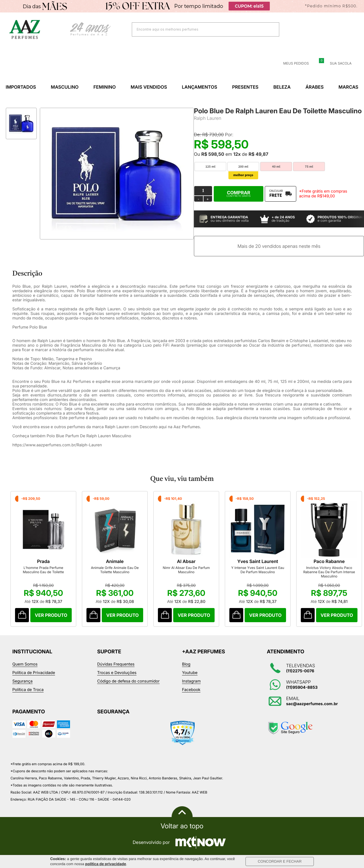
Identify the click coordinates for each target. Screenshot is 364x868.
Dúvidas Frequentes (116, 664)
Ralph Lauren (208, 118)
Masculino (65, 87)
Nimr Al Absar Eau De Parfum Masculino (186, 570)
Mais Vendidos (149, 87)
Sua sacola (337, 63)
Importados (21, 87)
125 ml (210, 167)
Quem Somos (25, 664)
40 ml (276, 167)
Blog (186, 664)
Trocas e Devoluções (117, 673)
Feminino (104, 87)
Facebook (191, 690)
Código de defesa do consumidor (128, 681)
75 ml (309, 167)
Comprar (239, 194)
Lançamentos (200, 87)
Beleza (282, 87)
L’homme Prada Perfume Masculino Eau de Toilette (43, 570)
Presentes (245, 87)
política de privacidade (106, 864)
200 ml (243, 167)
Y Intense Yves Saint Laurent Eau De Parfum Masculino (258, 570)
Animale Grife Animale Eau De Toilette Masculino (115, 570)
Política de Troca (28, 690)
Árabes (314, 87)
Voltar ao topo (182, 826)
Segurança (23, 681)
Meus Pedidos (293, 63)
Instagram (191, 681)
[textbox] (198, 29)
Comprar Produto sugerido (22, 615)
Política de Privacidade (34, 673)
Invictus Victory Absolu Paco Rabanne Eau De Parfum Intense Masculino (329, 572)
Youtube (190, 673)
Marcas (348, 87)
